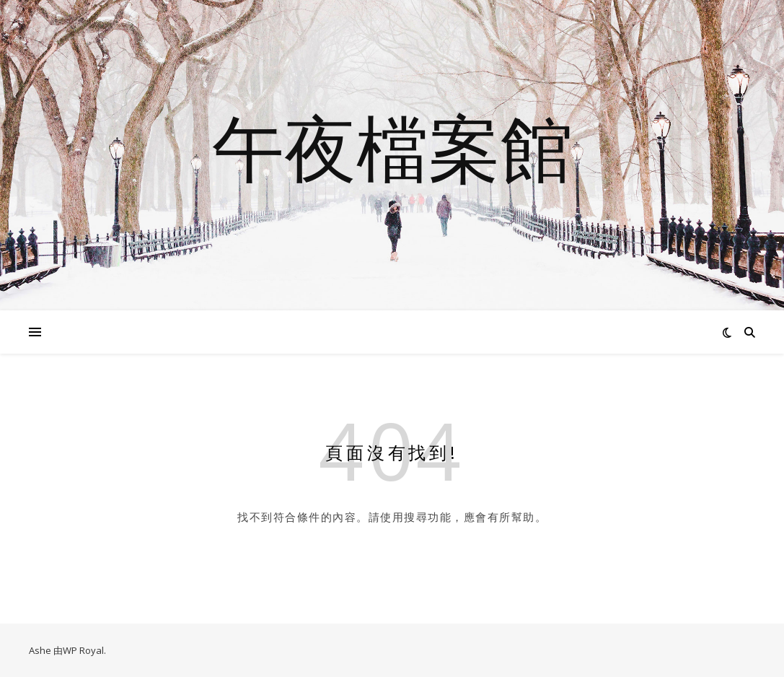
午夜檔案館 (392, 147)
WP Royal (83, 650)
